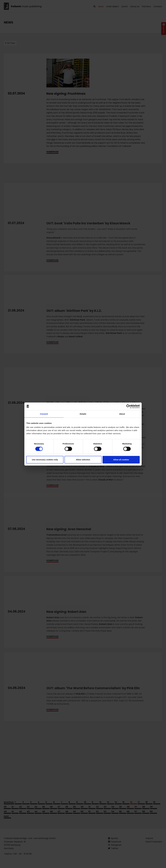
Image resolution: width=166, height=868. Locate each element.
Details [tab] (83, 414)
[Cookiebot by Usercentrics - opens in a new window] (128, 406)
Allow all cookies (121, 460)
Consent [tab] (44, 414)
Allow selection (83, 460)
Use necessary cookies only (45, 460)
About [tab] (122, 414)
